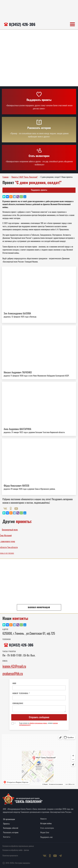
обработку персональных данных (38, 723)
